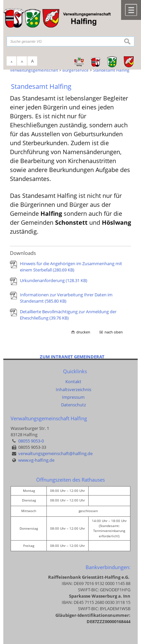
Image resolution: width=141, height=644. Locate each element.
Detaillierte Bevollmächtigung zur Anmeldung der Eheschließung (68, 315)
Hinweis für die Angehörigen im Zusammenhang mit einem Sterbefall (71, 267)
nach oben (114, 332)
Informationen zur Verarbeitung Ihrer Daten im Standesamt (66, 298)
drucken (83, 332)
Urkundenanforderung (54, 280)
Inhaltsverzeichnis (73, 389)
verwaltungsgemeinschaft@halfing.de (55, 453)
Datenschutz (73, 405)
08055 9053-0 (31, 441)
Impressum (73, 397)
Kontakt (73, 381)
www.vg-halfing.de (36, 460)
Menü (131, 10)
